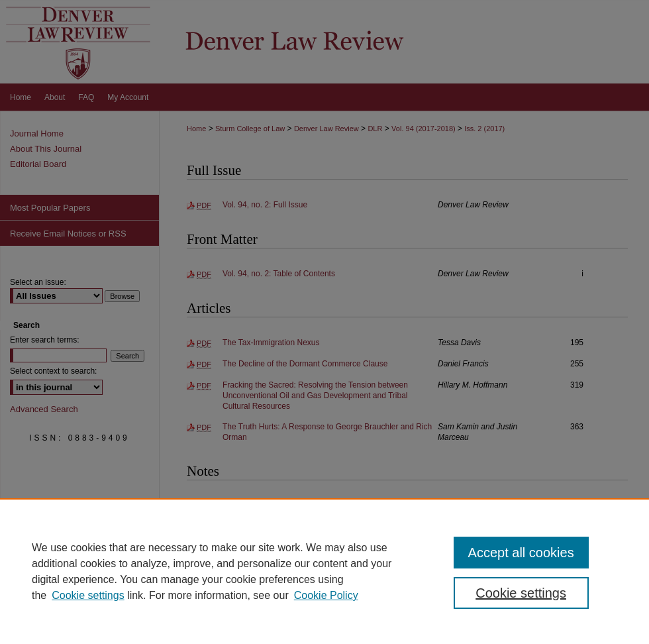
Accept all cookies (521, 553)
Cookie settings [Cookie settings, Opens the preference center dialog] (521, 593)
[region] (324, 571)
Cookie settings (88, 595)
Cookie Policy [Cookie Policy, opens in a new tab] (326, 595)
